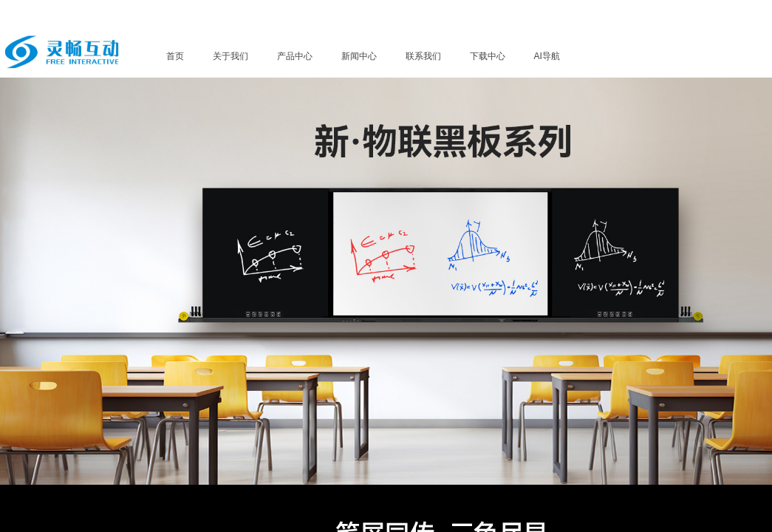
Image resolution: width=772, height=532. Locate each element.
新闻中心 (359, 56)
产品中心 (295, 56)
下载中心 (488, 56)
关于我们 (230, 56)
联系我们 (423, 56)
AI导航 (547, 56)
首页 (175, 56)
